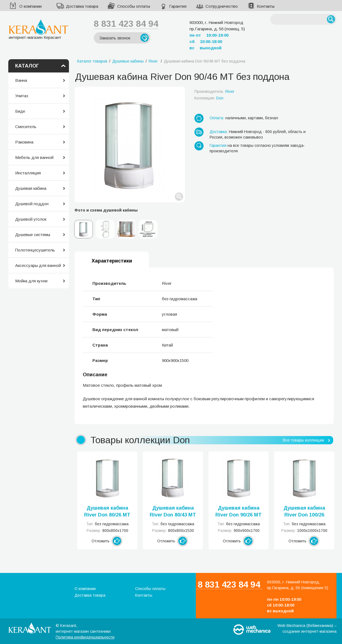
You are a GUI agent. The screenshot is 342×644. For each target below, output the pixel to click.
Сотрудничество (222, 6)
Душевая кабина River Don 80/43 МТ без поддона (173, 512)
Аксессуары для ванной (38, 265)
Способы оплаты (134, 6)
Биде (20, 111)
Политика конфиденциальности (85, 637)
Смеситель (26, 127)
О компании (30, 6)
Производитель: (214, 91)
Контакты (266, 6)
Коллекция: (209, 98)
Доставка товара (82, 6)
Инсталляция (28, 173)
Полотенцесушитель (35, 250)
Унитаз (22, 96)
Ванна (21, 80)
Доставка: (219, 132)
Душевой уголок (31, 219)
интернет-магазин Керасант (39, 29)
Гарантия (178, 6)
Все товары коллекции (304, 440)
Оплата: (217, 118)
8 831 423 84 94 (126, 24)
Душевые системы (33, 235)
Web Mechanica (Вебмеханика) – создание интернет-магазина (307, 628)
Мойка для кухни (31, 281)
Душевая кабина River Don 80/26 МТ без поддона (107, 512)
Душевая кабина (31, 188)
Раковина (24, 142)
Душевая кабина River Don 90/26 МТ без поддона (239, 512)
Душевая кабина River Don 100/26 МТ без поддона (304, 512)
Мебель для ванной (34, 157)
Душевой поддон (32, 204)
